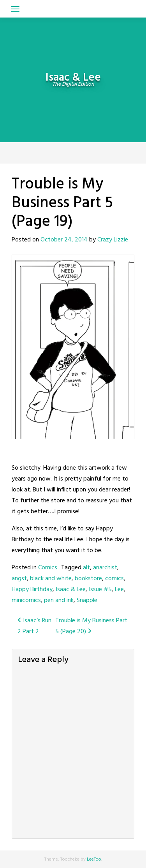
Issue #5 (100, 590)
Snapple (87, 600)
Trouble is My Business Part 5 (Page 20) (91, 626)
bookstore (88, 579)
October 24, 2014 (64, 240)
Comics (48, 568)
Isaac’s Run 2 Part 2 (34, 626)
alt (86, 568)
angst (19, 579)
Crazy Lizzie (113, 240)
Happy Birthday (32, 590)
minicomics (26, 600)
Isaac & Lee (71, 590)
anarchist (105, 568)
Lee (119, 590)
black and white (51, 579)
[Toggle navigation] (15, 9)
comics (114, 579)
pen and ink (59, 600)
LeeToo (94, 859)
